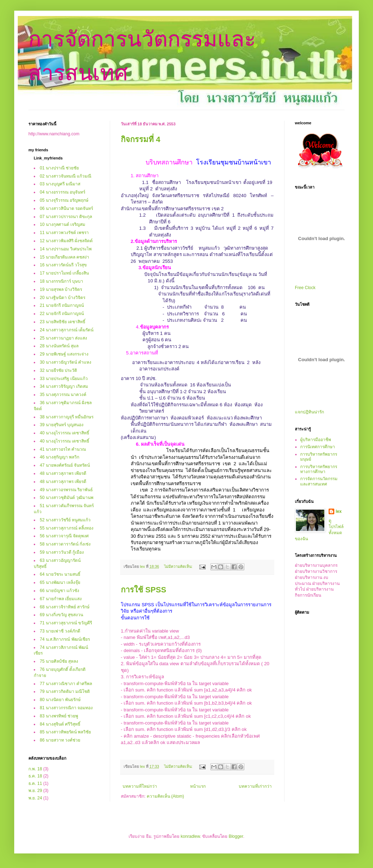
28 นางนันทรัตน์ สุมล (59, 346)
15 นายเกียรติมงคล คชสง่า (64, 257)
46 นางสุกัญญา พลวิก (60, 457)
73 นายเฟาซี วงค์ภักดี (60, 631)
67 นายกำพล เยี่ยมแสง (61, 599)
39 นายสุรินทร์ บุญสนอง (62, 425)
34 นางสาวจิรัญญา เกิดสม (64, 386)
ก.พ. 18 (35, 769)
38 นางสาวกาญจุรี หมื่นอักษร (67, 417)
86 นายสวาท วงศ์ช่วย (60, 740)
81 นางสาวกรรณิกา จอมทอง (66, 708)
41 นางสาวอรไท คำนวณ (63, 449)
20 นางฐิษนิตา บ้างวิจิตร (63, 298)
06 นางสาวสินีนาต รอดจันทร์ (66, 208)
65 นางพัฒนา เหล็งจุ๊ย (60, 582)
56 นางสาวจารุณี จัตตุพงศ (64, 536)
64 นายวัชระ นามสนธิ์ (60, 574)
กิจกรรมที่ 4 (140, 139)
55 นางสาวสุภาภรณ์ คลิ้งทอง (67, 528)
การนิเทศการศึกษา (318, 447)
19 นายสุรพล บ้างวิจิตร (61, 289)
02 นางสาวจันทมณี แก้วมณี (66, 176)
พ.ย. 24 (35, 798)
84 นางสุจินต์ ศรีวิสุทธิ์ (60, 724)
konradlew (190, 836)
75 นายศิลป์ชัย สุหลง (59, 661)
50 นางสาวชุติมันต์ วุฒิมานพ (67, 498)
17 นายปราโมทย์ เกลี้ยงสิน (64, 273)
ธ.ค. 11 (35, 783)
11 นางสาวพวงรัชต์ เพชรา (64, 233)
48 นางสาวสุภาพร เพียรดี (63, 473)
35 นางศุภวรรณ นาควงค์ (63, 395)
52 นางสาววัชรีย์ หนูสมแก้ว (65, 520)
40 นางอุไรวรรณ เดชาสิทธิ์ (64, 433)
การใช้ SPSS (144, 590)
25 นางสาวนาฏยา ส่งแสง (63, 338)
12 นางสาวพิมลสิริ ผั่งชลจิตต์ (66, 241)
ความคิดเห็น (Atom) (165, 796)
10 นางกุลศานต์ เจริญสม (63, 224)
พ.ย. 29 (35, 791)
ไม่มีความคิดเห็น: (179, 566)
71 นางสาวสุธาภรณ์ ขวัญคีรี (66, 623)
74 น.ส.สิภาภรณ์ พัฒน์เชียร (65, 639)
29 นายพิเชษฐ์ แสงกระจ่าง (64, 354)
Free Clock (305, 288)
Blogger (236, 836)
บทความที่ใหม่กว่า (140, 786)
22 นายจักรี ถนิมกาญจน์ (62, 314)
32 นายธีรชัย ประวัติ (58, 370)
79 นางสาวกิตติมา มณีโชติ (65, 691)
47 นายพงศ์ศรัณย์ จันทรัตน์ (65, 465)
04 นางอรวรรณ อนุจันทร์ (63, 192)
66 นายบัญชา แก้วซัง (60, 591)
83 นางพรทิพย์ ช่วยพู (59, 716)
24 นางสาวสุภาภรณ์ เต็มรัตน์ (67, 330)
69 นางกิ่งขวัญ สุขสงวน (61, 615)
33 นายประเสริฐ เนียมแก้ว (64, 379)
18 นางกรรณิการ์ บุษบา (61, 281)
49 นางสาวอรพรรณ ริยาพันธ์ (66, 490)
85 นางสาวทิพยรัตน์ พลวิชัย (65, 732)
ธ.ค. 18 (35, 776)
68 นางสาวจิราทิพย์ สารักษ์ (65, 607)
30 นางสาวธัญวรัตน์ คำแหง (66, 362)
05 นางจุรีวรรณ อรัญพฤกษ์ (64, 200)
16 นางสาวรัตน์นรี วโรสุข (63, 265)
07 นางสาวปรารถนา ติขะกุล (66, 217)
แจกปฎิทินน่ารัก (309, 412)
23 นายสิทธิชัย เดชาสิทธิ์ (63, 322)
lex (339, 511)
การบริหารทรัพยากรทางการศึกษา (319, 469)
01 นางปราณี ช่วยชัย (59, 168)
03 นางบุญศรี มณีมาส (60, 184)
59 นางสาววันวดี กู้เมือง (62, 552)
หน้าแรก (198, 786)
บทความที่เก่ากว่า (255, 786)
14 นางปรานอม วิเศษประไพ (66, 249)
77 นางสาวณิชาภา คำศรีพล (66, 684)
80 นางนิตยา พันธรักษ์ (60, 700)
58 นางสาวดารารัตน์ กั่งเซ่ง (65, 544)
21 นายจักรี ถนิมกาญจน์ (62, 305)
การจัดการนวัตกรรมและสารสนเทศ (319, 481)
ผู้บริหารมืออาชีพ (316, 440)
